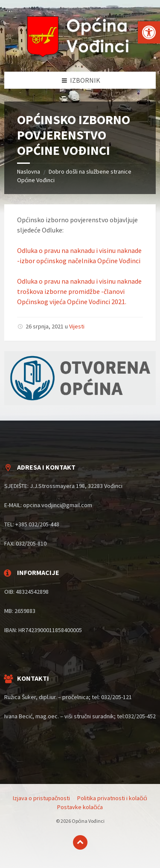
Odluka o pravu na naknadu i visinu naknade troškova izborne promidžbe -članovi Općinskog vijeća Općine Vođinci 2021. (79, 291)
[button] (149, 32)
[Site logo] (80, 55)
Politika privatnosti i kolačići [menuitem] (112, 798)
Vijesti (77, 326)
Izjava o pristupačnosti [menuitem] (41, 798)
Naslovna (29, 171)
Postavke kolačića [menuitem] (80, 807)
